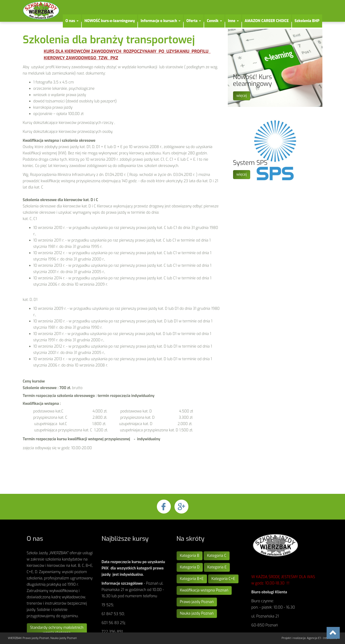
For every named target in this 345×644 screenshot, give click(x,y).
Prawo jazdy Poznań (197, 602)
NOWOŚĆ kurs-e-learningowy (110, 21)
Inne (233, 21)
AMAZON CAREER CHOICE (267, 21)
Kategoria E (217, 567)
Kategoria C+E (223, 579)
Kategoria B (190, 556)
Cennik (214, 21)
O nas (72, 21)
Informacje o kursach (161, 21)
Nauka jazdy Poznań (197, 613)
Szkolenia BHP (307, 21)
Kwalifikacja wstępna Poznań (204, 590)
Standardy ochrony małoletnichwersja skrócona (57, 630)
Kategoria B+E (192, 579)
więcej (242, 96)
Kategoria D (190, 567)
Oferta (194, 21)
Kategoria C (217, 556)
